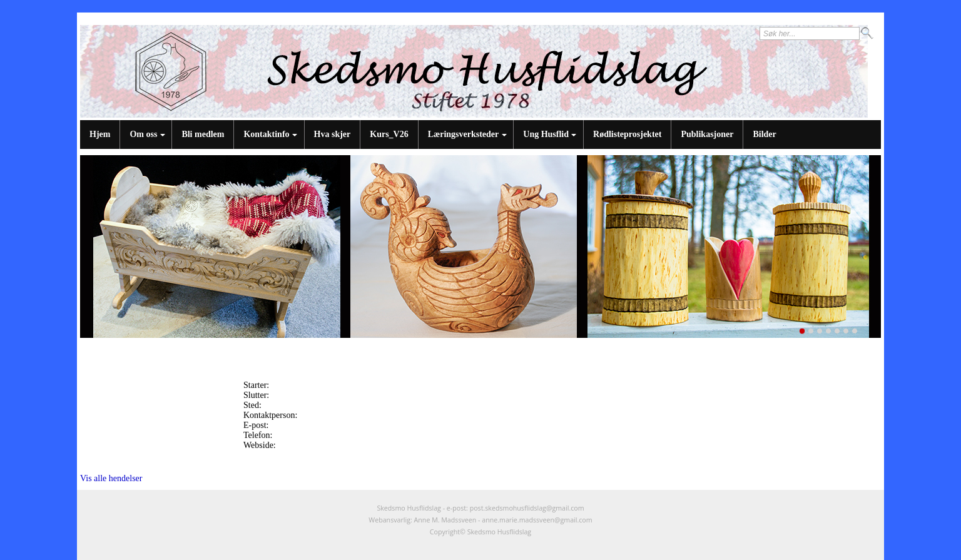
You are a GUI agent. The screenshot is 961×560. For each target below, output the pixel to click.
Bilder (764, 134)
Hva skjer (333, 134)
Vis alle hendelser (111, 478)
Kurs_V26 (389, 134)
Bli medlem (203, 134)
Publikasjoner (707, 134)
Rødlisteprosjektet (627, 134)
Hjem (100, 134)
